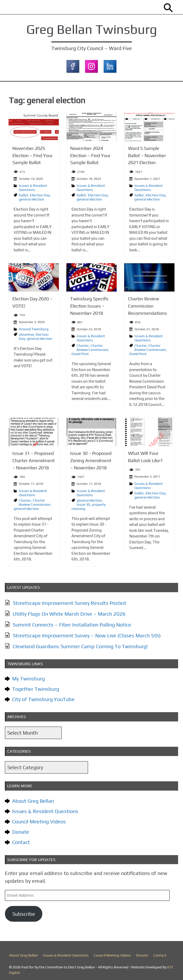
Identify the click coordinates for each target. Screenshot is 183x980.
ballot (24, 195)
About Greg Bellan (35, 799)
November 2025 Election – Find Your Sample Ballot (33, 155)
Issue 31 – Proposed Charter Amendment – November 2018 (34, 459)
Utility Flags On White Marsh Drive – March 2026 (71, 612)
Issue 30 (83, 503)
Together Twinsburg (37, 687)
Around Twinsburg (34, 328)
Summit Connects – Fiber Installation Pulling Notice (73, 622)
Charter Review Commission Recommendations (147, 305)
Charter (83, 344)
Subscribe (25, 912)
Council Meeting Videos (41, 820)
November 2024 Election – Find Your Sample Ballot (90, 155)
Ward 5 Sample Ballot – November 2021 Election (146, 155)
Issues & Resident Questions (34, 187)
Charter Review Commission (92, 347)
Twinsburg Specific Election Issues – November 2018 (89, 305)
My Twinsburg (30, 677)
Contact (23, 840)
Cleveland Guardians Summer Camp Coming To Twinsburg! (82, 644)
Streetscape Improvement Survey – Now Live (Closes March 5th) (88, 633)
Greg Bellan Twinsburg (92, 29)
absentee (27, 333)
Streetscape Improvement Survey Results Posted (71, 601)
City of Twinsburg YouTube (45, 697)
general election (32, 199)
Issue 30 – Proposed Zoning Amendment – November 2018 (91, 459)
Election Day (41, 195)
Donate (22, 830)
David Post (80, 353)
